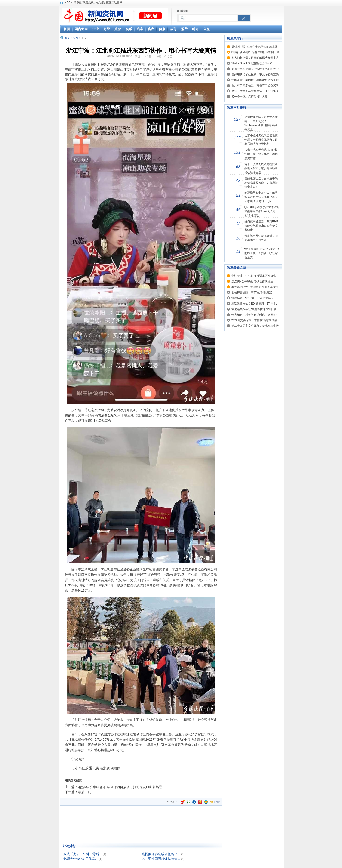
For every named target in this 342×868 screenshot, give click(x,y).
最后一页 (84, 792)
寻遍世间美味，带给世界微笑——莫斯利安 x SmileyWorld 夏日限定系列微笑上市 (261, 123)
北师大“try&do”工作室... (80, 859)
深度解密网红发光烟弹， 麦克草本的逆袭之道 (261, 238)
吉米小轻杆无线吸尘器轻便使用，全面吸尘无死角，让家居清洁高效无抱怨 (261, 140)
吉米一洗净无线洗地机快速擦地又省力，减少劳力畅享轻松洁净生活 (261, 168)
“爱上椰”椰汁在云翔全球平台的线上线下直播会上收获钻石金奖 (262, 253)
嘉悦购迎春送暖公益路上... (161, 854)
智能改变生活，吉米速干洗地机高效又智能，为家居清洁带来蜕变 (261, 183)
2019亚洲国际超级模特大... (161, 859)
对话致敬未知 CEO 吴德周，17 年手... (255, 304)
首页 (67, 38)
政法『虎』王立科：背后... (82, 854)
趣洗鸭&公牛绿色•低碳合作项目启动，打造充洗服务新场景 (120, 787)
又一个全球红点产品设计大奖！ (251, 97)
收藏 (217, 802)
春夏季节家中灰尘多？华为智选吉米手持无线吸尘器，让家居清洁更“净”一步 (261, 197)
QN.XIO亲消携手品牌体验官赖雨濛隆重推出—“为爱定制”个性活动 (262, 211)
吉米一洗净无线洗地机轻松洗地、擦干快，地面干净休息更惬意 (261, 154)
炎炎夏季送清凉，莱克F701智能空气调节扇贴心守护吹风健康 (261, 226)
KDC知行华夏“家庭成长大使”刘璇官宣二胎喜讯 (94, 3)
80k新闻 (182, 11)
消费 (75, 38)
